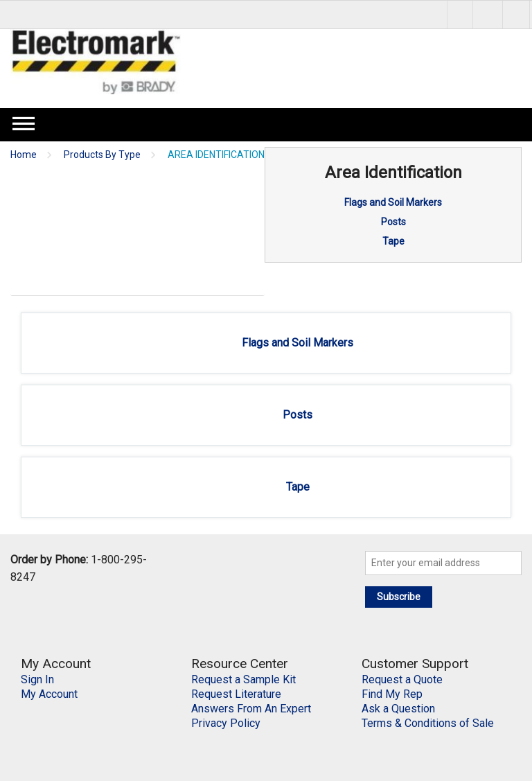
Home (24, 155)
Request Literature (236, 694)
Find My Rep (392, 694)
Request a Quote (402, 679)
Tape (393, 241)
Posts (393, 222)
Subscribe (399, 597)
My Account (49, 694)
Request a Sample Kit (243, 679)
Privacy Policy (226, 723)
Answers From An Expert (251, 709)
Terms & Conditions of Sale (428, 723)
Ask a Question (398, 709)
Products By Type (102, 155)
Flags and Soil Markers (393, 202)
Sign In (37, 679)
